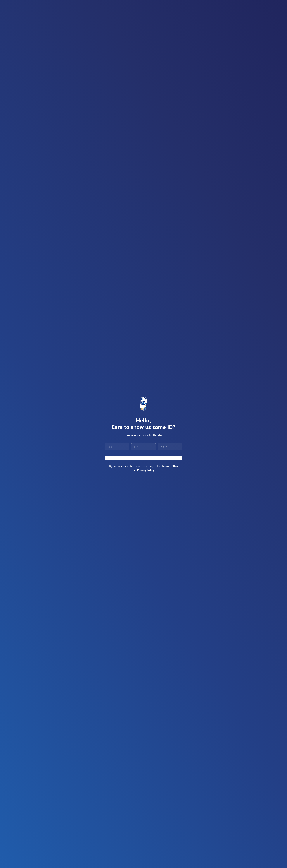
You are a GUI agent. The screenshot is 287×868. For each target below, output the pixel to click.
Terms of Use (170, 466)
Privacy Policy (146, 470)
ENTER (143, 458)
